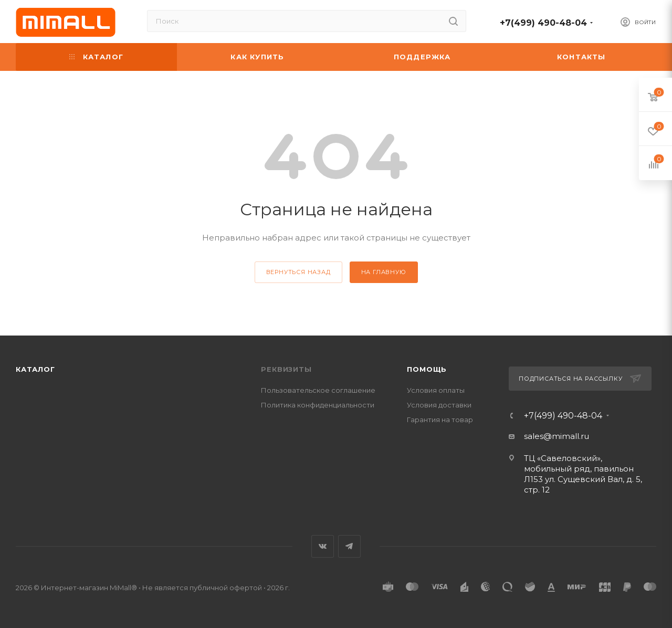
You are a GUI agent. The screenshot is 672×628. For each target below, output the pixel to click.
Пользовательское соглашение (318, 390)
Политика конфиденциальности (318, 405)
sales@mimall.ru (556, 436)
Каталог (35, 369)
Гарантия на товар (440, 420)
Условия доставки (439, 405)
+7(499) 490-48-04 (543, 23)
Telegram (349, 546)
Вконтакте (323, 546)
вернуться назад (298, 272)
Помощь (427, 369)
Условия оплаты (436, 390)
